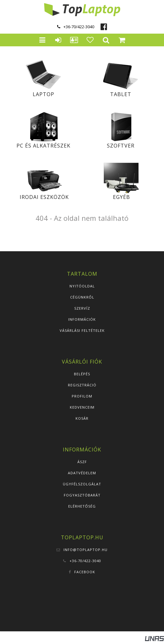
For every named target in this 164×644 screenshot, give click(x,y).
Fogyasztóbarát (82, 495)
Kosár (82, 418)
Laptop (43, 94)
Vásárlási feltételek (82, 330)
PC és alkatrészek (43, 146)
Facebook (85, 572)
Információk (82, 319)
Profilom (82, 396)
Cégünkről (82, 297)
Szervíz (82, 308)
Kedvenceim (82, 407)
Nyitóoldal (82, 286)
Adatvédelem (82, 473)
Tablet (121, 94)
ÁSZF (82, 462)
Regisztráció (82, 385)
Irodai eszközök (44, 197)
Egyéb (121, 197)
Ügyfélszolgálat (82, 484)
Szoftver (121, 146)
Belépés (82, 374)
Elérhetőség (82, 506)
